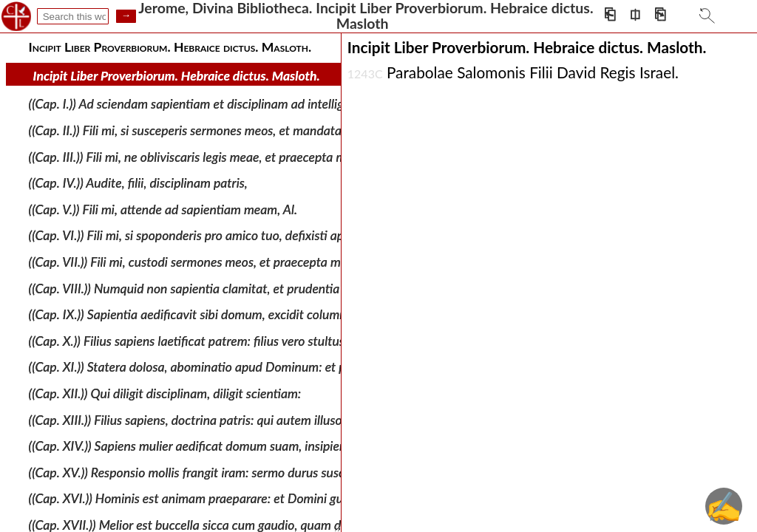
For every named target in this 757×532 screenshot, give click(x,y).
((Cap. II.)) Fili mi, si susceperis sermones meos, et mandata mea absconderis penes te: (258, 130)
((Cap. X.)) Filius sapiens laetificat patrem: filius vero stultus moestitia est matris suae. (257, 341)
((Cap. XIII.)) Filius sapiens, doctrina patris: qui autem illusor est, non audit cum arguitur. (264, 419)
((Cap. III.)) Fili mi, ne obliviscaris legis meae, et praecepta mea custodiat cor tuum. (248, 156)
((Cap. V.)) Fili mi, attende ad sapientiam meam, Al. (163, 209)
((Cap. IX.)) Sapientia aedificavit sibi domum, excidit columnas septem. (217, 314)
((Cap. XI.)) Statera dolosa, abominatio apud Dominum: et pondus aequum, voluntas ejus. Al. (275, 367)
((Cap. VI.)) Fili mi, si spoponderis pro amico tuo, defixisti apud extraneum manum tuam (262, 235)
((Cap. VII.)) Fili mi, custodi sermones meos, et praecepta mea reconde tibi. (226, 262)
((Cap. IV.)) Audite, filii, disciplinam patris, (138, 183)
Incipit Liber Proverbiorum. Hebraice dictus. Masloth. (177, 76)
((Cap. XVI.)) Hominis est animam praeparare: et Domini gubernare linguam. (231, 498)
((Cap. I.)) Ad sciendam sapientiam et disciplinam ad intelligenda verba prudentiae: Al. (257, 104)
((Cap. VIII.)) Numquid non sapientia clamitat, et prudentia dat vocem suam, (231, 288)
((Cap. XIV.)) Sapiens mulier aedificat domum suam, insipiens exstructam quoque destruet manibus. (294, 446)
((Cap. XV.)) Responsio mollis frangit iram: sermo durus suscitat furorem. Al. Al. (238, 473)
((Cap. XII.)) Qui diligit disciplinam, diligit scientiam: (165, 393)
